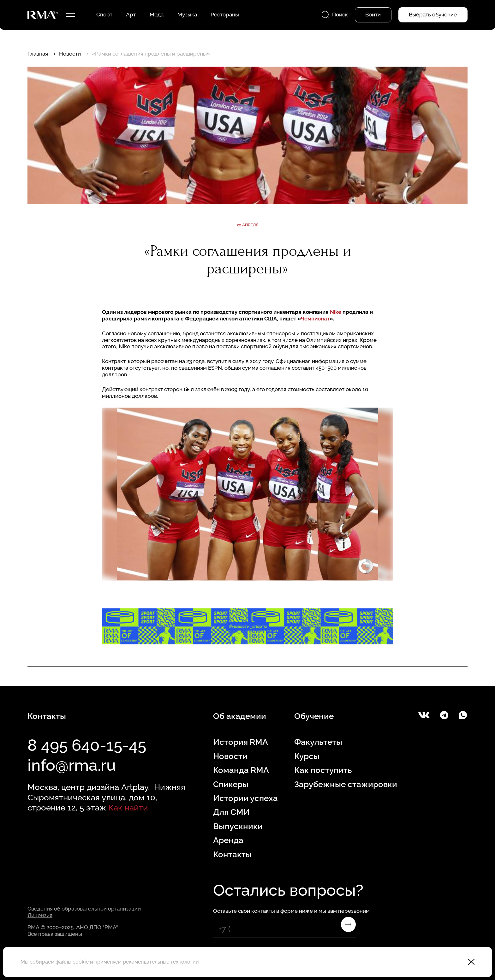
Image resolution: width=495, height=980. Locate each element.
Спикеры (231, 784)
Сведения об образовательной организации (84, 909)
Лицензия (40, 915)
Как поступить (323, 770)
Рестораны (225, 15)
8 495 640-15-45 (87, 745)
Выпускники (238, 826)
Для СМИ (231, 812)
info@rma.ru (72, 765)
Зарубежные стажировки (346, 784)
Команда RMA (241, 770)
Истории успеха (245, 798)
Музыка (187, 15)
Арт (131, 15)
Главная (38, 54)
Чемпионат (315, 319)
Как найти (128, 807)
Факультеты (318, 742)
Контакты (232, 854)
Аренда (228, 840)
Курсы (307, 756)
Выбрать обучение (433, 15)
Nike (336, 312)
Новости (70, 54)
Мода (157, 15)
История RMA (241, 742)
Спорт (104, 15)
